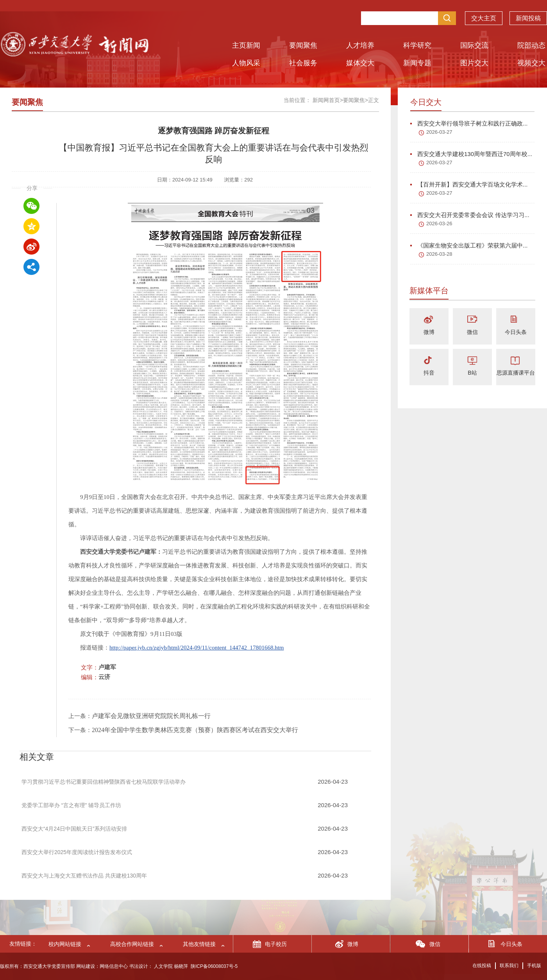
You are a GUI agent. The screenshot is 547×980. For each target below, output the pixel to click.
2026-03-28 (439, 254)
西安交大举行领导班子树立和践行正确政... (469, 123)
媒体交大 (360, 63)
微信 (472, 332)
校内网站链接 (65, 944)
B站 (472, 373)
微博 (429, 332)
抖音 (429, 373)
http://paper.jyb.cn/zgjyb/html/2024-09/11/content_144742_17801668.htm (197, 648)
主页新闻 (246, 45)
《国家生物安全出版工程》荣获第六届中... (469, 245)
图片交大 (474, 63)
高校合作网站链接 (132, 944)
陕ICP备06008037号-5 (214, 966)
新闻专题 (417, 63)
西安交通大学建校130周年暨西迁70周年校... (471, 154)
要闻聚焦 (303, 45)
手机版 (534, 966)
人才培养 (360, 45)
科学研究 (417, 45)
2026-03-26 (439, 223)
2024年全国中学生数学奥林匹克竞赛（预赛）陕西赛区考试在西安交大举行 (195, 730)
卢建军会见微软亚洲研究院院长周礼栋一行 (151, 716)
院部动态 (531, 45)
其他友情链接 (199, 944)
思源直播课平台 (516, 373)
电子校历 (276, 944)
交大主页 (484, 19)
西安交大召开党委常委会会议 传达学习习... (470, 215)
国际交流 (474, 45)
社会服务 (303, 63)
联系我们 (509, 966)
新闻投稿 (528, 19)
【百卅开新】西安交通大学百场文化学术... (469, 184)
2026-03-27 (439, 132)
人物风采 (246, 63)
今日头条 (516, 332)
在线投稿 (482, 966)
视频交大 (531, 63)
